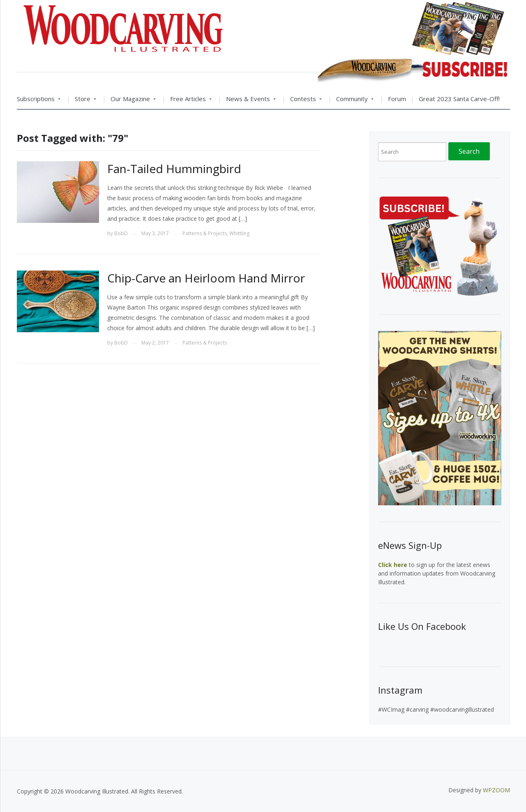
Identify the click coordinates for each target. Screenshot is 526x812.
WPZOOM (496, 790)
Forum (397, 99)
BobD (121, 233)
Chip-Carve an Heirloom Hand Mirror (206, 278)
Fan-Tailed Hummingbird (174, 169)
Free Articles (189, 101)
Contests (304, 101)
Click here (393, 565)
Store (83, 101)
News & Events (249, 101)
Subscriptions (39, 101)
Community (353, 101)
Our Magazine (131, 101)
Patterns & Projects (205, 233)
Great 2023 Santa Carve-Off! (459, 99)
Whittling (239, 233)
